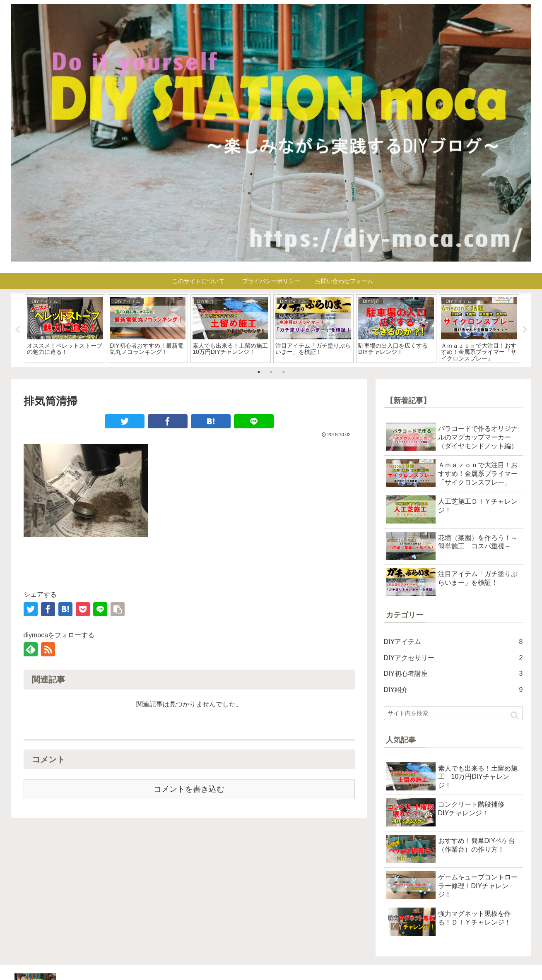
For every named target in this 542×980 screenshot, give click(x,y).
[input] (453, 713)
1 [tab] (259, 372)
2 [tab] (271, 372)
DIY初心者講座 (453, 674)
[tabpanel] (65, 329)
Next (525, 330)
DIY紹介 (453, 690)
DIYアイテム (453, 642)
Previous (17, 330)
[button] (514, 715)
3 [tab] (284, 372)
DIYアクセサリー (453, 658)
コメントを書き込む (189, 789)
